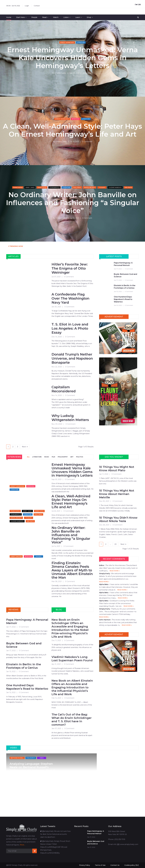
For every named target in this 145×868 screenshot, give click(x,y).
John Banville (54, 187)
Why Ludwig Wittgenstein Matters (70, 418)
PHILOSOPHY (63, 457)
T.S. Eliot (102, 187)
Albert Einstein (16, 556)
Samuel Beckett (90, 187)
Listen (66, 17)
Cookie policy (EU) (132, 865)
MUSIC (47, 457)
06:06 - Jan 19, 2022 (13, 6)
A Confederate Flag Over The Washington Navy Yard (70, 298)
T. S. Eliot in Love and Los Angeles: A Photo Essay (70, 328)
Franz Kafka (18, 187)
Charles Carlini (60, 73)
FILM (53, 457)
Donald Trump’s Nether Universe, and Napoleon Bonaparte (72, 358)
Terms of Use (100, 865)
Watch (56, 17)
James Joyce (42, 187)
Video (42, 758)
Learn (78, 17)
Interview (75, 119)
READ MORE (115, 571)
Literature (81, 42)
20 (116, 544)
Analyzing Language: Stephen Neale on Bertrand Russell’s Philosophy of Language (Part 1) (32, 767)
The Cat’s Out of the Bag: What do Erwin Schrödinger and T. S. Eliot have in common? (72, 720)
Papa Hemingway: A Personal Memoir (123, 264)
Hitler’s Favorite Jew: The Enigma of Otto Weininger (70, 268)
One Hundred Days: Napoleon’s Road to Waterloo (123, 299)
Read (44, 17)
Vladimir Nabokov (115, 187)
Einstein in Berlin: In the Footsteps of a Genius (125, 287)
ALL (28, 457)
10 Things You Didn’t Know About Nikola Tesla (118, 519)
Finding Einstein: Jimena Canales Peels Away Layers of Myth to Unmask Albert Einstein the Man (72, 570)
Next (24, 447)
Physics (39, 556)
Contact (37, 6)
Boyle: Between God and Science (125, 275)
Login (27, 6)
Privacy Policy (85, 865)
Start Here (20, 17)
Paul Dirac (77, 187)
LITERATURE (37, 457)
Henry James (30, 187)
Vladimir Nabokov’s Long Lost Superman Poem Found (72, 659)
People (34, 17)
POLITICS (80, 457)
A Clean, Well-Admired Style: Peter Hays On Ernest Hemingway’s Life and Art (72, 130)
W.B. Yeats (128, 187)
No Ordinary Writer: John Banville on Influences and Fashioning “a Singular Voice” (73, 203)
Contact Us (115, 865)
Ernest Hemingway (67, 42)
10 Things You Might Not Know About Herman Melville (117, 494)
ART (72, 457)
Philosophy (31, 758)
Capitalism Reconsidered (64, 389)
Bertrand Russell (17, 758)
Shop (89, 17)
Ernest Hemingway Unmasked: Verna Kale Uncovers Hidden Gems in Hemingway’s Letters (72, 58)
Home (9, 17)
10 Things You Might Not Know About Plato (117, 469)
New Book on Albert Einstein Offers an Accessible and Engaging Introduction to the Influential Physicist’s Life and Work (72, 687)
